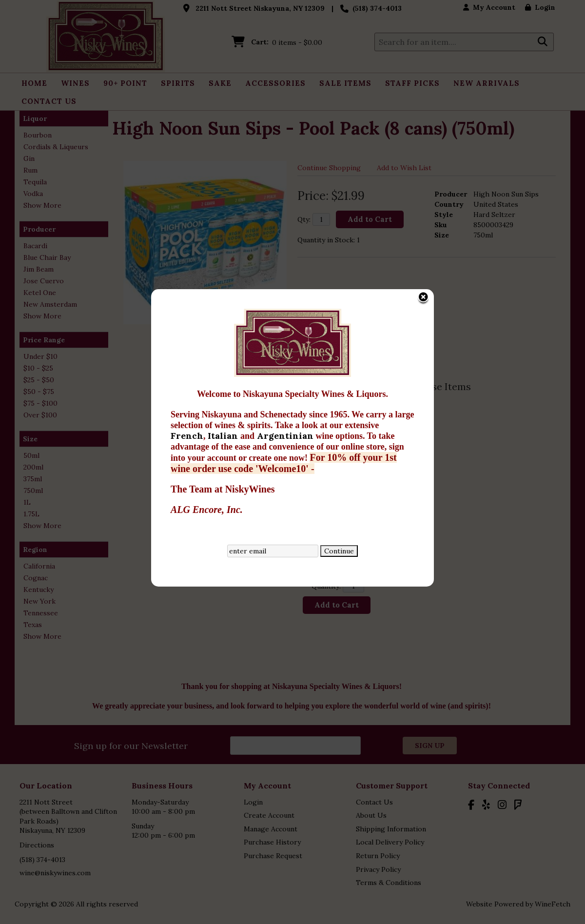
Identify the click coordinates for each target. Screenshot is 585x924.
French (162, 327)
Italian (199, 327)
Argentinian (261, 327)
